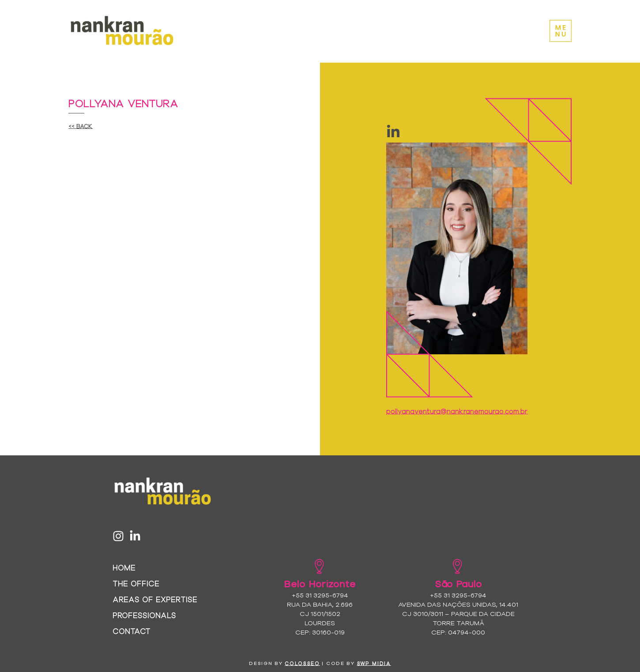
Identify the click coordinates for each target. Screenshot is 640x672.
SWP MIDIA (374, 663)
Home (124, 567)
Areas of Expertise (155, 599)
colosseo (302, 663)
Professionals (144, 615)
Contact (132, 631)
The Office (136, 583)
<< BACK (81, 126)
